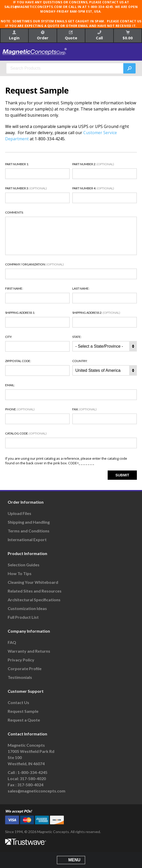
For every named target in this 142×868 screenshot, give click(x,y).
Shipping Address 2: (96, 313)
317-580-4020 (33, 778)
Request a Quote (24, 720)
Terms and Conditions (29, 531)
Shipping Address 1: (20, 313)
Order (43, 35)
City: (9, 337)
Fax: (84, 409)
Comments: (14, 213)
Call (99, 35)
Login (14, 35)
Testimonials (20, 677)
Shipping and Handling (29, 522)
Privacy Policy (21, 660)
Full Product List (23, 617)
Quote (71, 35)
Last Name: (81, 289)
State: (77, 337)
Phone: (20, 409)
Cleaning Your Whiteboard (33, 582)
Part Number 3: (26, 188)
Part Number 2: (93, 164)
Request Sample (23, 711)
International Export (27, 539)
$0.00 (128, 35)
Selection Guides (24, 565)
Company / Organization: (34, 264)
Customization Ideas (27, 608)
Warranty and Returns (29, 651)
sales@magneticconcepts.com (37, 791)
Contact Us (18, 702)
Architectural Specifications (34, 600)
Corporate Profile (25, 668)
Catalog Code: (26, 433)
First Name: (14, 289)
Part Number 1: (17, 164)
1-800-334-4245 (32, 772)
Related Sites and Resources (35, 591)
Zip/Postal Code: (18, 361)
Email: (10, 385)
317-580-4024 (30, 785)
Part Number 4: (93, 188)
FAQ (12, 642)
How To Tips (20, 573)
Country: (80, 361)
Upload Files (19, 513)
